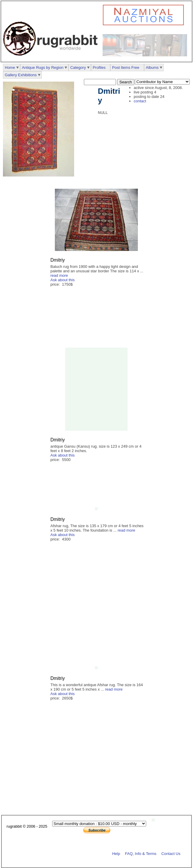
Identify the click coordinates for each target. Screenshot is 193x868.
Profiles (99, 67)
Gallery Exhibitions (21, 75)
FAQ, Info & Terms (141, 854)
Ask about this (63, 280)
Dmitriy (58, 260)
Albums (152, 67)
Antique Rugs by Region (43, 67)
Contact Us (171, 854)
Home (10, 67)
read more (59, 275)
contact (140, 101)
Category (78, 67)
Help (116, 854)
